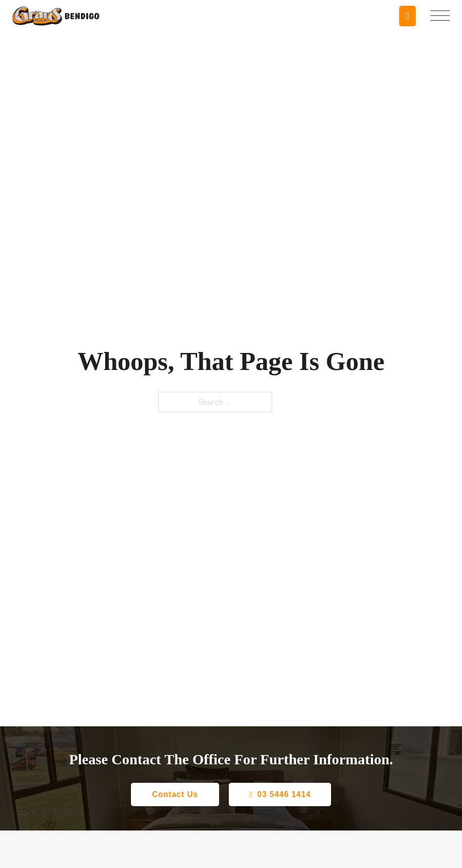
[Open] (440, 16)
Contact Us (175, 794)
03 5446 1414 (280, 794)
